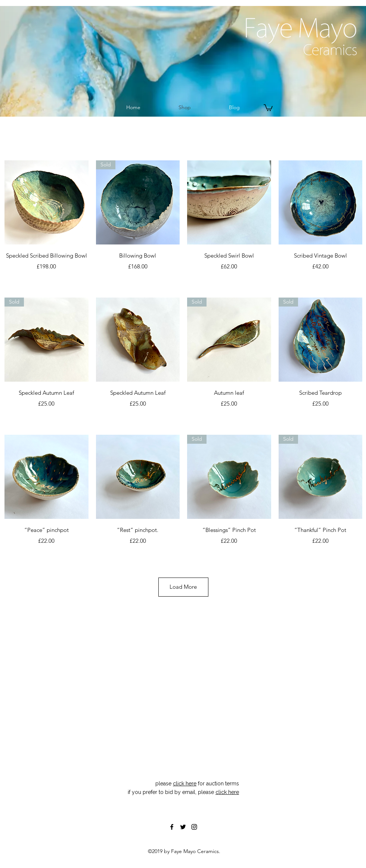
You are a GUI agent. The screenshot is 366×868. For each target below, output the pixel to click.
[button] (268, 107)
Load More (183, 587)
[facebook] (172, 827)
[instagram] (194, 827)
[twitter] (183, 827)
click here (185, 784)
